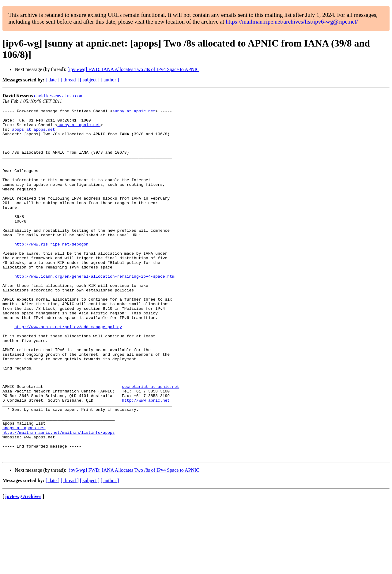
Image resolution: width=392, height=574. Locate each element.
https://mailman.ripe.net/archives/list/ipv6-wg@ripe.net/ (292, 22)
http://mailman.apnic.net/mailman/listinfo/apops (59, 497)
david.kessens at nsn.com (59, 96)
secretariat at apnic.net (151, 442)
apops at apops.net (33, 134)
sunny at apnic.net (134, 112)
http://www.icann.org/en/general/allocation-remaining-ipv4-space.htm (94, 310)
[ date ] (53, 80)
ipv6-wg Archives (23, 566)
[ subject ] (90, 80)
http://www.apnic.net (146, 459)
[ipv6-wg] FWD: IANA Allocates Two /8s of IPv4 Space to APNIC (133, 69)
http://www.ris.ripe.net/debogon (51, 272)
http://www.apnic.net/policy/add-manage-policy (68, 371)
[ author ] (110, 80)
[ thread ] (70, 80)
